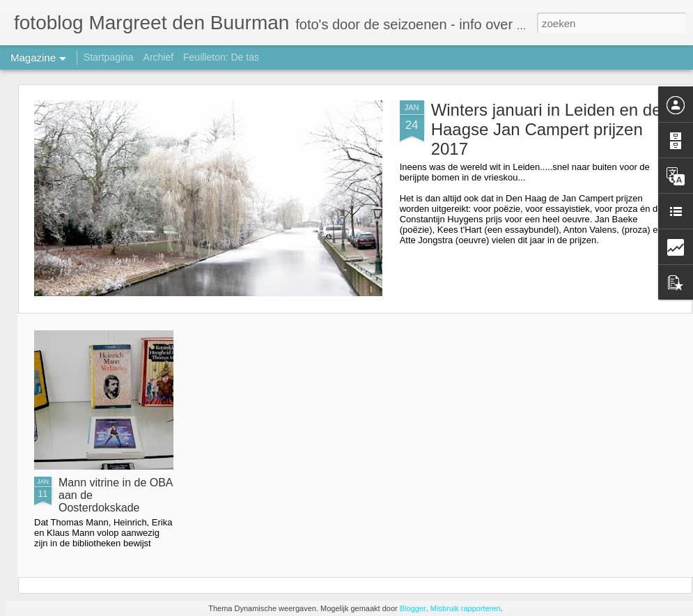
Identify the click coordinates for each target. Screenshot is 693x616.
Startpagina (109, 57)
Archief (159, 57)
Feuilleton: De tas (221, 57)
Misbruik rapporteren (466, 608)
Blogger (413, 608)
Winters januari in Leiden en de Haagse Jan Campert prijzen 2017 (546, 129)
